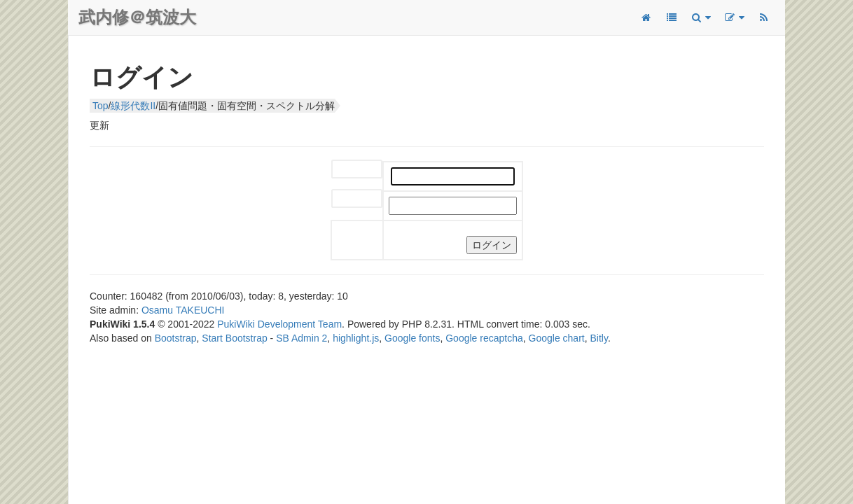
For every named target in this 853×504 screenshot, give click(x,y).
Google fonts (412, 338)
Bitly (599, 338)
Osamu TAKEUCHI (183, 310)
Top (100, 106)
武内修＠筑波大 (137, 17)
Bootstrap (176, 338)
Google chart (557, 338)
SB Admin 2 (301, 338)
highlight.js (356, 338)
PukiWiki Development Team (279, 324)
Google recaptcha (484, 338)
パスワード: (346, 199)
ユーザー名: (346, 170)
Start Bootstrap (234, 338)
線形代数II (133, 106)
